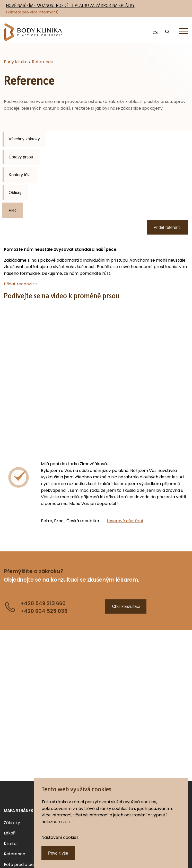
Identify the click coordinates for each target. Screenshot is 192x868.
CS (155, 32)
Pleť (12, 210)
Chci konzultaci (126, 606)
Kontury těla (20, 175)
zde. (67, 822)
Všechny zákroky (24, 139)
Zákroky (12, 823)
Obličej (15, 193)
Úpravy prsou (21, 157)
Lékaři (10, 833)
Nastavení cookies (60, 837)
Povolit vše (58, 853)
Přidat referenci (168, 227)
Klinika (10, 844)
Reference (15, 854)
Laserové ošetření (125, 521)
